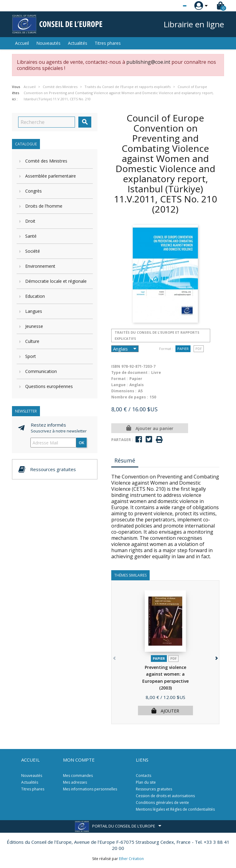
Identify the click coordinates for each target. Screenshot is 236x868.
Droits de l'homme (44, 206)
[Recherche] (47, 122)
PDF (199, 349)
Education (35, 296)
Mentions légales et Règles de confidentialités (175, 809)
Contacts (144, 776)
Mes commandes (78, 776)
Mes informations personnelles (90, 789)
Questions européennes (49, 386)
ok (81, 443)
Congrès (33, 191)
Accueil (22, 43)
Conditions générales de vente (162, 803)
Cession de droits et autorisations (165, 796)
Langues (34, 311)
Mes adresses (75, 782)
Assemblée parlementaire (51, 176)
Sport (31, 356)
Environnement (40, 266)
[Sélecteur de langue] (172, 6)
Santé (31, 236)
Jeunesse (34, 326)
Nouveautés (48, 43)
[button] (216, 657)
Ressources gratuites (154, 789)
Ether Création (131, 859)
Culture (32, 341)
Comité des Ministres (46, 161)
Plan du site (146, 782)
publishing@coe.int (148, 62)
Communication (41, 371)
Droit (30, 221)
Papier (183, 349)
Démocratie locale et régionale (56, 281)
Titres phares (108, 43)
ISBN (116, 366)
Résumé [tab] (125, 460)
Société (33, 251)
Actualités (78, 43)
